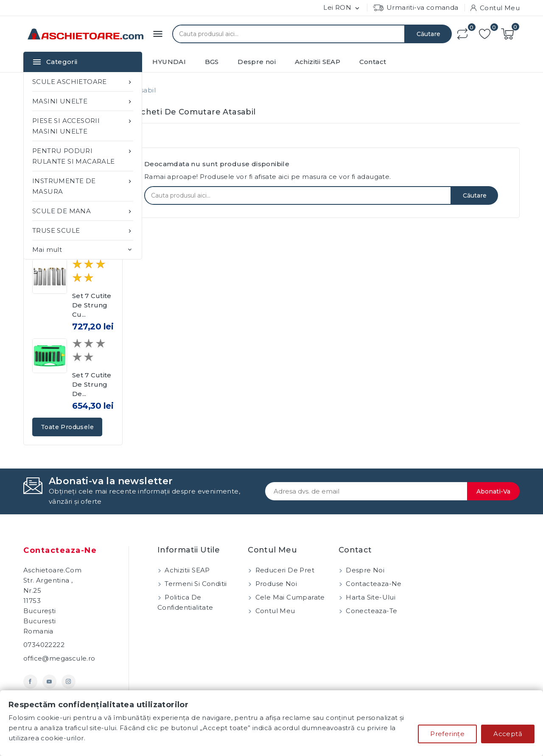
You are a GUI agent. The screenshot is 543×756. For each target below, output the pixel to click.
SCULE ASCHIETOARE (83, 82)
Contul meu (274, 611)
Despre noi (257, 62)
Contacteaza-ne (60, 550)
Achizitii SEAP (318, 62)
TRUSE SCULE (83, 230)
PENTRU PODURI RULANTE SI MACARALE (83, 155)
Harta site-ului (370, 597)
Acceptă (508, 734)
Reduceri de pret (284, 570)
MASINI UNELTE (83, 101)
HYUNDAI (169, 62)
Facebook (30, 682)
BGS (212, 62)
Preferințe (447, 734)
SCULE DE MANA (83, 211)
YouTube (49, 682)
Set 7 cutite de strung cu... (92, 305)
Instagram (69, 682)
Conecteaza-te (371, 611)
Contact (373, 62)
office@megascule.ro (59, 658)
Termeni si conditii (195, 584)
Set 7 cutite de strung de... (92, 384)
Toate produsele (67, 427)
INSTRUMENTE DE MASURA (83, 186)
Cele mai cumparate (289, 597)
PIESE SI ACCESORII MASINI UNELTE (83, 125)
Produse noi (275, 584)
